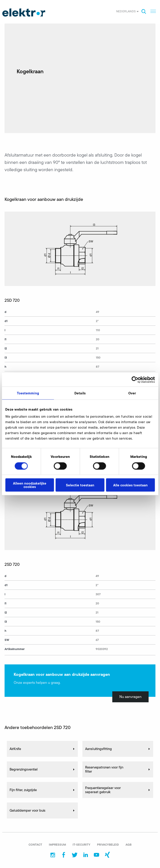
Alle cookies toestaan (130, 485)
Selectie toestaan (80, 485)
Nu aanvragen (130, 697)
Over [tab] (132, 393)
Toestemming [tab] (28, 393)
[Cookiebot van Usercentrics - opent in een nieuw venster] (135, 380)
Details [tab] (80, 393)
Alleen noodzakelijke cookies (30, 485)
